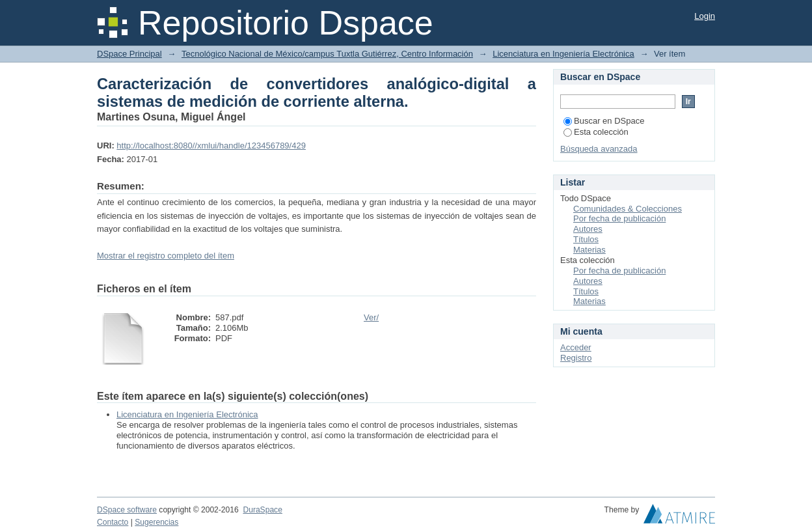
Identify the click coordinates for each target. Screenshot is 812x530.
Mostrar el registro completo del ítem (166, 256)
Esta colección (596, 132)
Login (705, 16)
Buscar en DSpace (604, 121)
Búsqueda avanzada (599, 149)
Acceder (576, 347)
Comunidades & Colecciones (628, 209)
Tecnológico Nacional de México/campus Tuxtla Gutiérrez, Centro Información (327, 54)
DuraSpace (262, 510)
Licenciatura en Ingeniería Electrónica (563, 54)
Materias (589, 250)
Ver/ (371, 317)
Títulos (586, 239)
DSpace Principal (129, 54)
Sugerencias (156, 522)
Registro (576, 358)
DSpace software (127, 510)
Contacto (113, 522)
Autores (588, 229)
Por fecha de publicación (619, 218)
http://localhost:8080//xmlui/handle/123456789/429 (211, 146)
